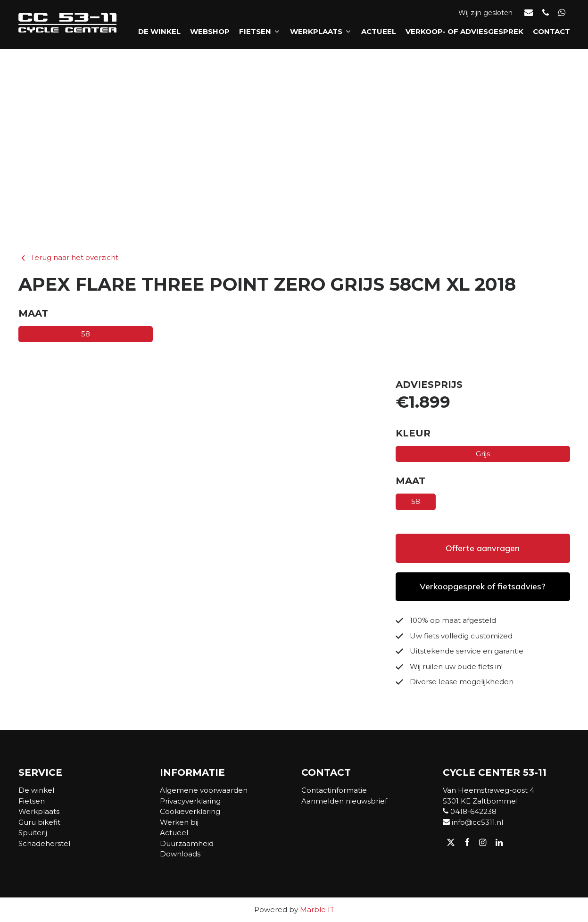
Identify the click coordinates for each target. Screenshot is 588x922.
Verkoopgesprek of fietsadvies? (483, 586)
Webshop (210, 34)
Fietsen (260, 34)
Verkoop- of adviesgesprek (464, 34)
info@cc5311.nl (473, 822)
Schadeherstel (44, 843)
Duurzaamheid (187, 843)
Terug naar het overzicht (68, 258)
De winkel (159, 34)
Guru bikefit (39, 822)
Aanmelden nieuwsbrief (344, 801)
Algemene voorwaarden (204, 790)
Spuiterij (33, 833)
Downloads (180, 854)
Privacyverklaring (190, 801)
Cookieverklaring (190, 811)
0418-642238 (470, 811)
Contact (551, 34)
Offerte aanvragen (483, 548)
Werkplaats (321, 34)
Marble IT (317, 909)
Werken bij (179, 822)
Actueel (379, 34)
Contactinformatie (334, 790)
